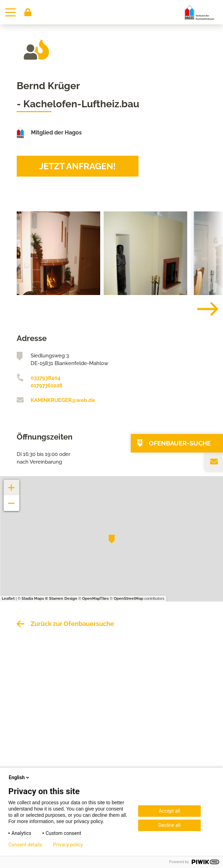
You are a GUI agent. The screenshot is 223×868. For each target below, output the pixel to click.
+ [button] (11, 484)
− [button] (12, 500)
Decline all (169, 825)
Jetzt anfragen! (78, 166)
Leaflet (8, 599)
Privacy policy (68, 845)
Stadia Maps (33, 599)
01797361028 (46, 386)
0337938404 (46, 378)
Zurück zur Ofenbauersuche (72, 624)
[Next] (202, 309)
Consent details (25, 845)
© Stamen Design (61, 599)
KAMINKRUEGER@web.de (63, 400)
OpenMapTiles (95, 599)
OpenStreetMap (129, 599)
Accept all (169, 811)
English (19, 777)
